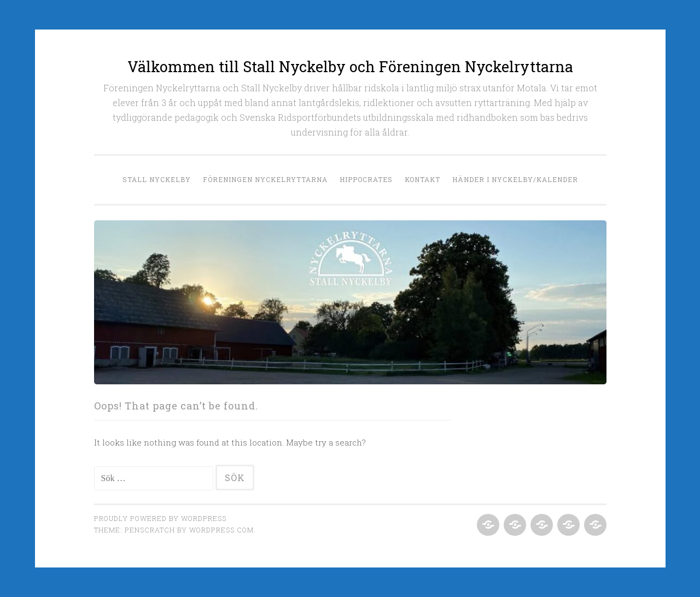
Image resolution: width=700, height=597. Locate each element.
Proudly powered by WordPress (160, 518)
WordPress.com (221, 530)
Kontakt (422, 179)
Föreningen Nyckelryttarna (265, 179)
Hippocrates (366, 179)
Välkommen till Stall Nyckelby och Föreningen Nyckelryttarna (350, 66)
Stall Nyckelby (157, 179)
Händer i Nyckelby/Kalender (515, 179)
